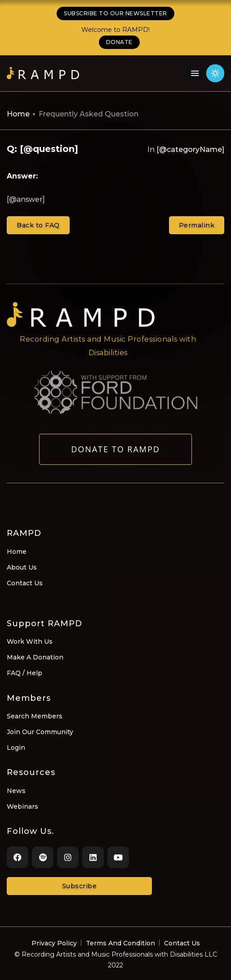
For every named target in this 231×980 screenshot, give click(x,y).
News (16, 791)
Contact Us (25, 583)
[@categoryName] (190, 149)
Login (16, 748)
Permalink (197, 225)
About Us (22, 567)
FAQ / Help (24, 673)
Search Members (35, 716)
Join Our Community (40, 732)
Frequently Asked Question (89, 114)
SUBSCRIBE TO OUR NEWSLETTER (115, 13)
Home (18, 114)
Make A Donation (35, 657)
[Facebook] (18, 857)
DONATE (119, 42)
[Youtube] (118, 857)
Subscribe (80, 886)
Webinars (22, 806)
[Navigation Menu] (195, 73)
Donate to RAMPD (115, 454)
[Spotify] (43, 857)
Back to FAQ (38, 225)
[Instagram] (68, 857)
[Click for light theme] (215, 73)
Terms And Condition (120, 943)
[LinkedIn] (93, 857)
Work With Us (30, 641)
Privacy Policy (54, 943)
